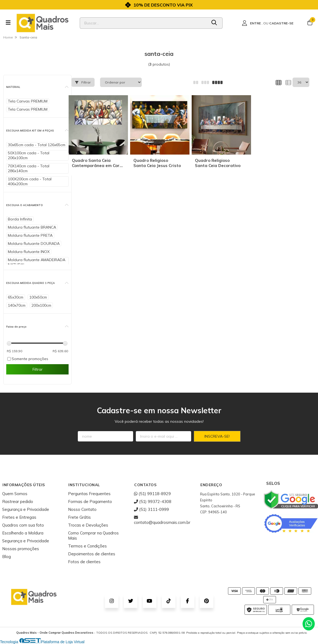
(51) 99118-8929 (152, 494)
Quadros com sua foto (23, 525)
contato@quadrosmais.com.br (162, 520)
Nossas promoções (21, 549)
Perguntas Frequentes (89, 494)
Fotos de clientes (84, 562)
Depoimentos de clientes (92, 554)
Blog (7, 557)
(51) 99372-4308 (153, 502)
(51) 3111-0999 (151, 509)
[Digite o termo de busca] (143, 23)
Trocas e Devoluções (88, 525)
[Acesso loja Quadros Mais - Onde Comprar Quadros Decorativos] (268, 23)
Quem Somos (15, 494)
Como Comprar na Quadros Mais (93, 536)
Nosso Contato (82, 509)
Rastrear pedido (18, 502)
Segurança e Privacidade (26, 509)
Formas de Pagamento (90, 502)
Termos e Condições (87, 546)
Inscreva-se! (217, 436)
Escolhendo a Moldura (23, 533)
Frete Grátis (79, 517)
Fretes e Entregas (19, 517)
